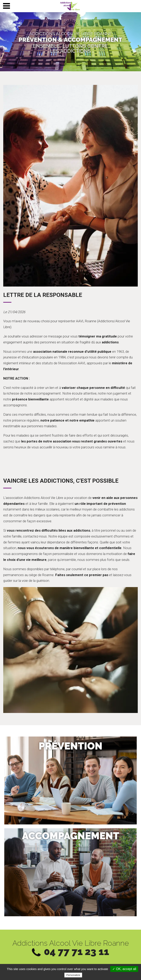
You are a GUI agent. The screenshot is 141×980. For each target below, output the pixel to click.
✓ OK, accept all (124, 969)
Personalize (73, 975)
